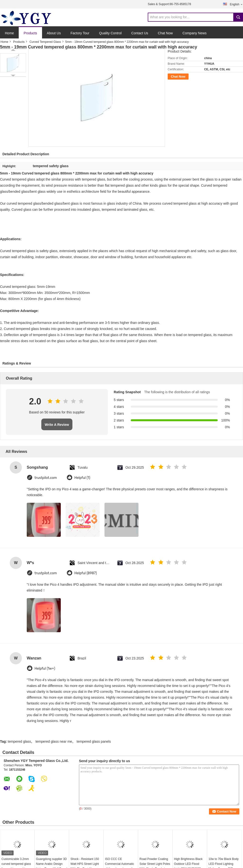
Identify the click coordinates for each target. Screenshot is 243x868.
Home (9, 33)
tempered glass (19, 741)
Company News (195, 33)
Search (238, 17)
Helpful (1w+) (45, 669)
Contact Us (140, 33)
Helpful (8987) (86, 573)
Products (30, 33)
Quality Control (110, 33)
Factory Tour (80, 33)
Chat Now (165, 33)
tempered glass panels (94, 741)
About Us (54, 33)
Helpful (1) (82, 478)
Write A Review (57, 425)
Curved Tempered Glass (45, 42)
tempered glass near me (54, 741)
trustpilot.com (46, 478)
